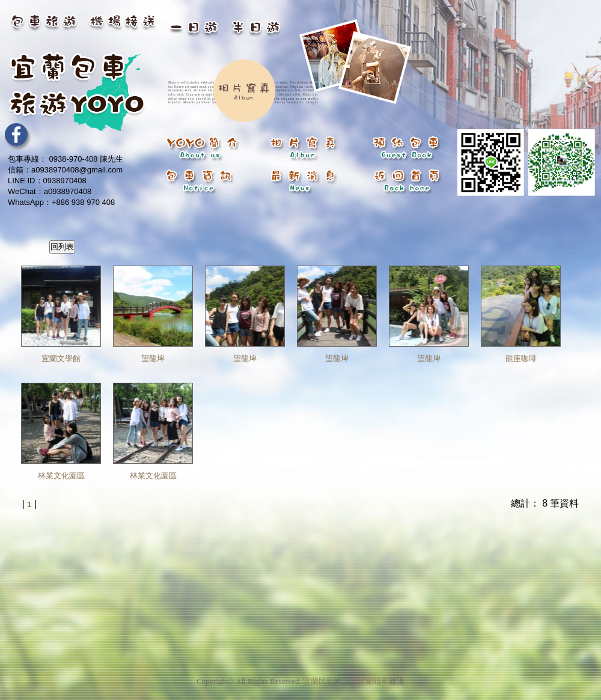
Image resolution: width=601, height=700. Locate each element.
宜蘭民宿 (319, 677)
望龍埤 (153, 358)
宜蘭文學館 (61, 358)
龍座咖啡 (521, 358)
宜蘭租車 (373, 677)
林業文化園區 (61, 476)
